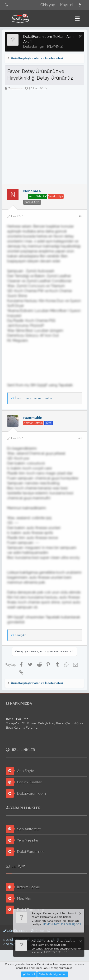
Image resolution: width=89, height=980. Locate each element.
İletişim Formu (23, 887)
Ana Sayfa (20, 771)
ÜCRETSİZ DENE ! (55, 952)
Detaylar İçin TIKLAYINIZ (43, 47)
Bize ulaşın (11, 940)
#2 (80, 438)
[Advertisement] (44, 137)
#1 (80, 216)
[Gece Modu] (6, 5)
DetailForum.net (25, 852)
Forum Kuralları (24, 782)
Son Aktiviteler (23, 829)
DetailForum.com (26, 793)
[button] (77, 18)
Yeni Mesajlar (22, 840)
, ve (33, 398)
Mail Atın (19, 898)
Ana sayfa (10, 944)
